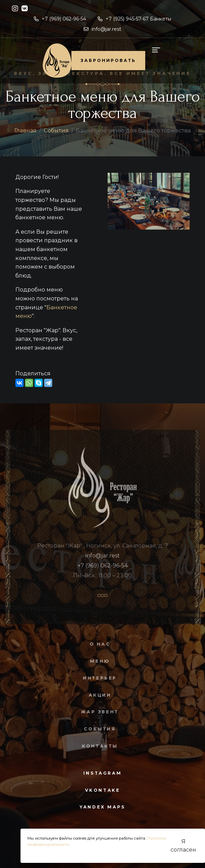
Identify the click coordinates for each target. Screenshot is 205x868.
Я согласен (183, 846)
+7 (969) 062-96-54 (60, 19)
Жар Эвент (97, 712)
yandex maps (102, 807)
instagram (102, 773)
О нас (97, 644)
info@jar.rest (102, 29)
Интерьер (97, 678)
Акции (97, 695)
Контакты (97, 746)
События (56, 131)
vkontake (103, 790)
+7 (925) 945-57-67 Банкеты (134, 19)
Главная (25, 131)
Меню (97, 661)
